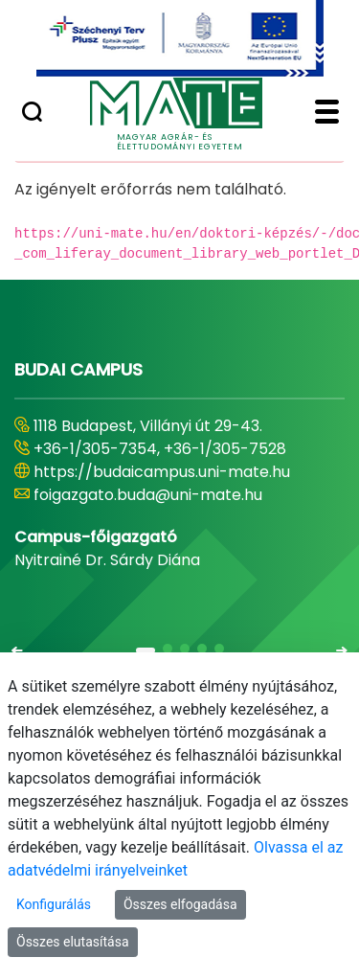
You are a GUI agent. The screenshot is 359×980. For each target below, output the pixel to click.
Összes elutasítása (73, 942)
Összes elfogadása (180, 904)
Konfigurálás (54, 904)
